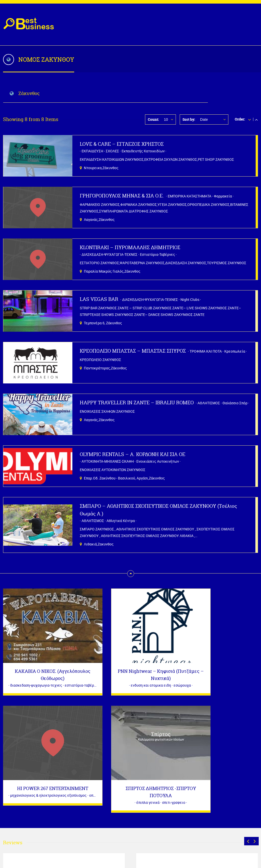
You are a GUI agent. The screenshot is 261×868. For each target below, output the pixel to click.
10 (166, 119)
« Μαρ (8, 828)
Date (204, 119)
